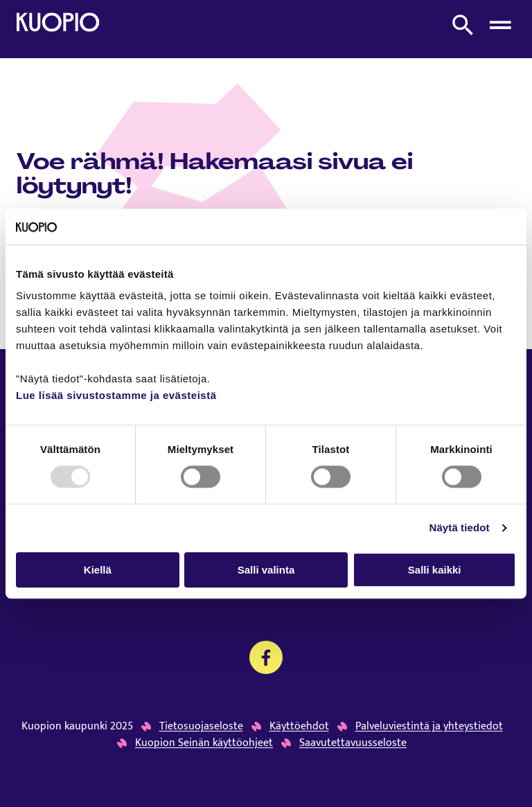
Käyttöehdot (299, 727)
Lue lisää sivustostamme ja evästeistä (116, 396)
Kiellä (98, 570)
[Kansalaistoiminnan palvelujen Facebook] (266, 657)
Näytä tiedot (460, 527)
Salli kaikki (435, 570)
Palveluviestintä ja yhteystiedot (429, 727)
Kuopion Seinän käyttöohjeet (204, 743)
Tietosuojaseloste (201, 727)
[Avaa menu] (500, 25)
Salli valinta (266, 570)
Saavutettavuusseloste (353, 743)
